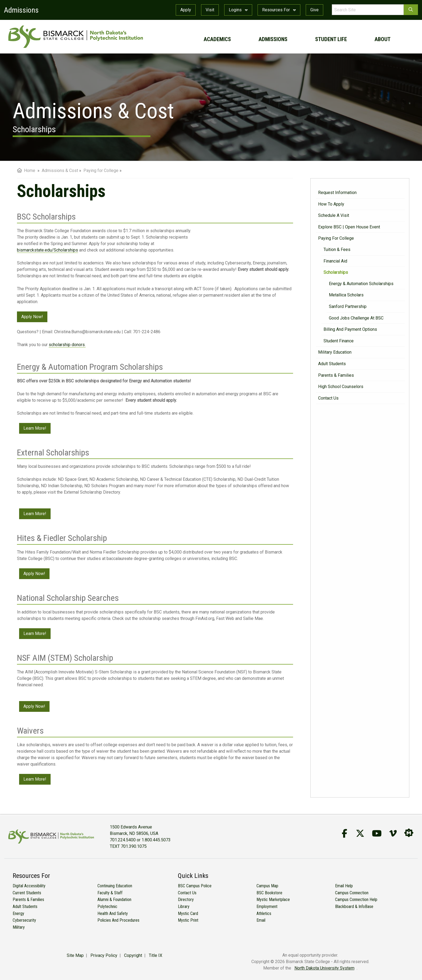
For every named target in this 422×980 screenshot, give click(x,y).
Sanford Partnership (348, 306)
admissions (273, 39)
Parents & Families (336, 375)
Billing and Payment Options (350, 329)
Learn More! (35, 428)
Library (184, 907)
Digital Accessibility (29, 886)
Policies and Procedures (118, 920)
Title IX (156, 955)
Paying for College (336, 238)
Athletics (264, 913)
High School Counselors (341, 387)
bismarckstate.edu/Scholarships (48, 250)
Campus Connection (352, 893)
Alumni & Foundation (114, 900)
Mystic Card (188, 913)
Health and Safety (113, 913)
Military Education (335, 352)
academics (217, 39)
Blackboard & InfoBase (354, 907)
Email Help (344, 886)
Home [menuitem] (26, 170)
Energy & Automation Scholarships (361, 284)
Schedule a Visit (334, 215)
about (383, 39)
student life (331, 39)
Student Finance (339, 341)
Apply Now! (32, 317)
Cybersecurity (24, 920)
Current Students (27, 893)
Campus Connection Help (356, 900)
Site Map (75, 955)
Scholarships (336, 272)
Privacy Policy (104, 955)
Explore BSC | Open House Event (349, 227)
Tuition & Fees (337, 250)
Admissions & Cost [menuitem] (60, 170)
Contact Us (328, 398)
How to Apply (331, 204)
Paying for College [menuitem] (101, 170)
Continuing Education (115, 886)
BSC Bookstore (269, 893)
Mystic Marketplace (273, 900)
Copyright (133, 955)
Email (261, 920)
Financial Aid (335, 261)
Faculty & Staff (110, 893)
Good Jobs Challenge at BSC (356, 318)
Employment (267, 907)
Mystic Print (188, 920)
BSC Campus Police (195, 886)
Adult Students (332, 364)
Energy (18, 913)
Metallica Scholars (346, 295)
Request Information (337, 193)
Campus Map (267, 886)
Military (19, 927)
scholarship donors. (67, 345)
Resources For (279, 10)
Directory (186, 900)
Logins (238, 10)
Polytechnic (107, 907)
